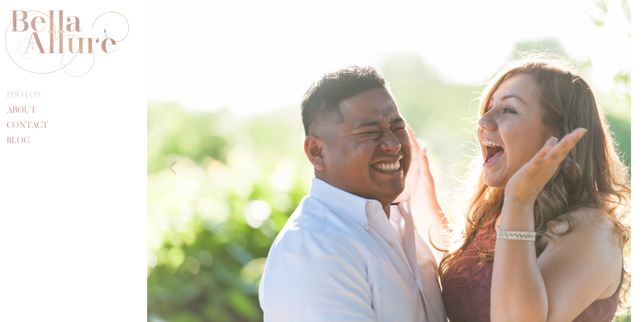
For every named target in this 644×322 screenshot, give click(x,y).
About (21, 110)
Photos (24, 95)
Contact (28, 126)
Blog (18, 141)
